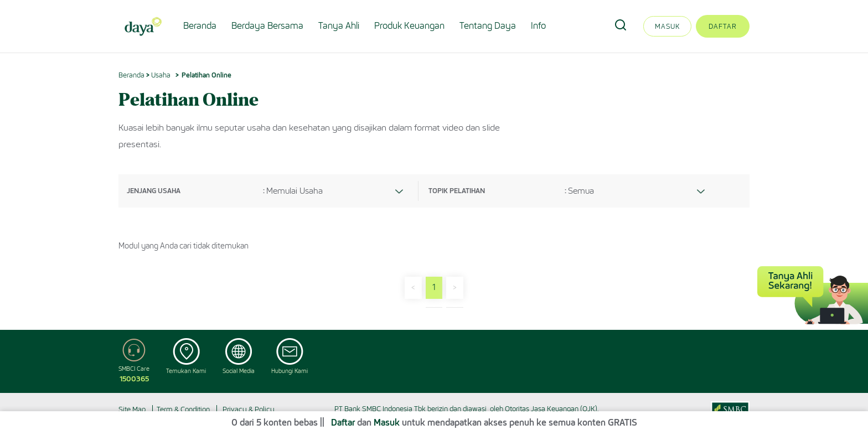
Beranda (200, 26)
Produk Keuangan (409, 26)
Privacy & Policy (249, 409)
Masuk (667, 26)
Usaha (161, 75)
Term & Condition (183, 409)
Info (538, 26)
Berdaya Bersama (267, 26)
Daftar (723, 26)
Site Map (132, 409)
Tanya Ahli (339, 26)
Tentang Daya (488, 26)
